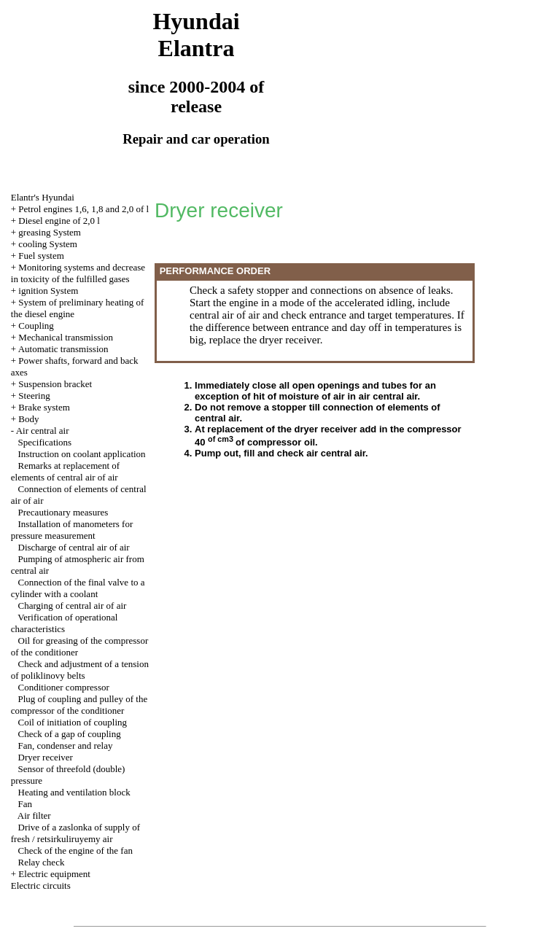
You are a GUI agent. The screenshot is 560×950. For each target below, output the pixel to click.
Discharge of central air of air (74, 547)
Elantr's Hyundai (43, 197)
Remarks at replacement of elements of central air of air (65, 471)
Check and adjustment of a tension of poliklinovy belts (80, 670)
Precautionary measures (63, 512)
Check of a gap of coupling (70, 734)
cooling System (48, 244)
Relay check (42, 862)
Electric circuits (41, 885)
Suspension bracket (55, 384)
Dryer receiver (46, 757)
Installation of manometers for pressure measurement (72, 530)
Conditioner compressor (64, 687)
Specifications (45, 442)
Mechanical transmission (66, 337)
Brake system (44, 407)
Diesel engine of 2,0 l (59, 221)
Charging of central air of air (73, 606)
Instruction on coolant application (82, 454)
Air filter (34, 815)
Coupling (36, 326)
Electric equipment (54, 874)
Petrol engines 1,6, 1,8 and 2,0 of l (83, 209)
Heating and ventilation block (74, 792)
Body (28, 419)
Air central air (43, 431)
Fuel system (41, 256)
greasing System (50, 232)
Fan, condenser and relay (66, 745)
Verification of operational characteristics (65, 623)
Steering (34, 396)
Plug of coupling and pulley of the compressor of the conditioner (79, 705)
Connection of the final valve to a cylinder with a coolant (78, 588)
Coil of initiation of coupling (73, 722)
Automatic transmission (63, 349)
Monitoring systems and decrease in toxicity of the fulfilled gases (78, 273)
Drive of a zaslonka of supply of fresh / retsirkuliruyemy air (75, 833)
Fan (26, 804)
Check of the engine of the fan (75, 850)
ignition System (48, 291)
